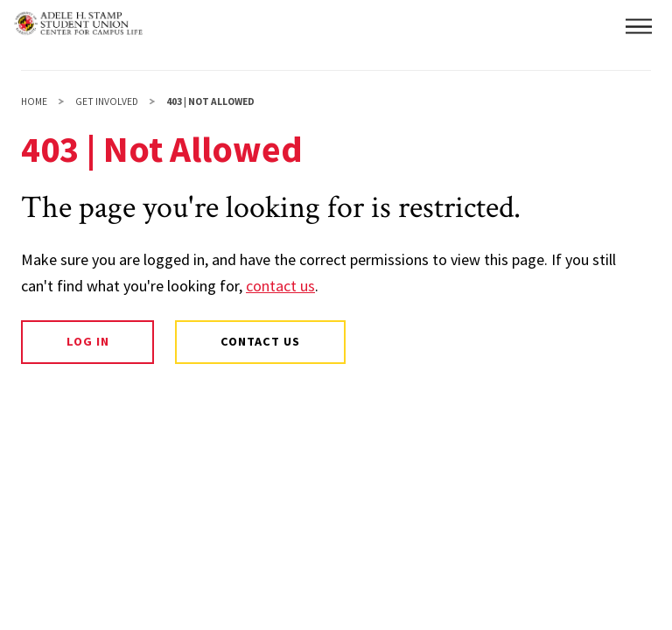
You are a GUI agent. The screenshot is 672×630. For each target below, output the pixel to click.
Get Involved (107, 101)
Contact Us (260, 341)
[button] (639, 26)
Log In (88, 341)
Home (34, 101)
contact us (280, 286)
